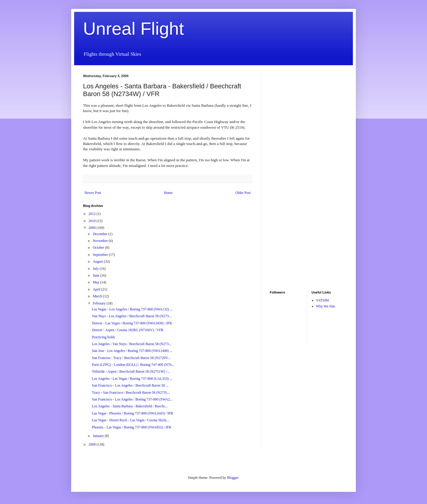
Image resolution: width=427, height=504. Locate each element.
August (98, 261)
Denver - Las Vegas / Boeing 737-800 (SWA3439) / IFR (132, 323)
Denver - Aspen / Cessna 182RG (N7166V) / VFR (128, 330)
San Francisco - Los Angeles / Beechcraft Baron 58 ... (130, 385)
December (101, 234)
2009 (93, 228)
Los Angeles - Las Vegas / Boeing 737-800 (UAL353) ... (132, 379)
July (96, 269)
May (97, 282)
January (99, 436)
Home (168, 193)
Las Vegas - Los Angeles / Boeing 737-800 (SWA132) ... (132, 309)
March (98, 296)
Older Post (243, 193)
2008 (93, 444)
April (97, 289)
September (101, 255)
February (100, 303)
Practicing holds (103, 337)
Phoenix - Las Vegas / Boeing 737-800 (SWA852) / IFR (132, 427)
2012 (93, 214)
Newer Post (93, 193)
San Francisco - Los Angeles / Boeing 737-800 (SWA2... (132, 399)
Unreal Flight (133, 29)
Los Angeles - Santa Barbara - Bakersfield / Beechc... (130, 406)
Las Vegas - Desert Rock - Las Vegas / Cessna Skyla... (130, 420)
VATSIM (322, 300)
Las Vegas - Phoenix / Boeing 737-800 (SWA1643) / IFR (132, 413)
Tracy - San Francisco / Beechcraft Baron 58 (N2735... (131, 393)
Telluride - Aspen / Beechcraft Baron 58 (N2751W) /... (131, 371)
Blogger (233, 478)
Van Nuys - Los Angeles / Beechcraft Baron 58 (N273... (132, 316)
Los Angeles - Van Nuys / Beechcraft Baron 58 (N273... (132, 344)
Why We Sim (326, 306)
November (101, 241)
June (97, 275)
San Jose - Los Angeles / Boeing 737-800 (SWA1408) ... (132, 351)
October (99, 248)
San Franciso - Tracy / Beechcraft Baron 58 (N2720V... (131, 358)
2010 (93, 221)
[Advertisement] (288, 163)
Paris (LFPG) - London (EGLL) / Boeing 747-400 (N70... (133, 365)
